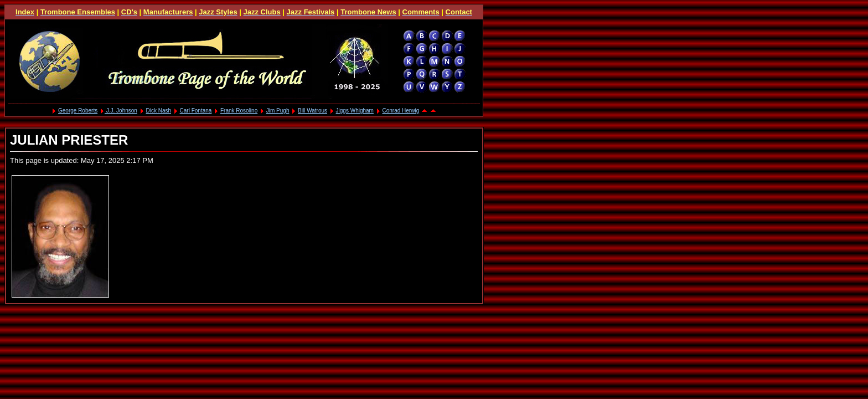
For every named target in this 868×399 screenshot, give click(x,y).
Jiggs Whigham (355, 111)
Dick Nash (158, 111)
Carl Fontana (196, 111)
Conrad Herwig (401, 111)
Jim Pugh (278, 111)
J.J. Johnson (121, 111)
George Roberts (78, 111)
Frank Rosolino (239, 111)
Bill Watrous (312, 111)
